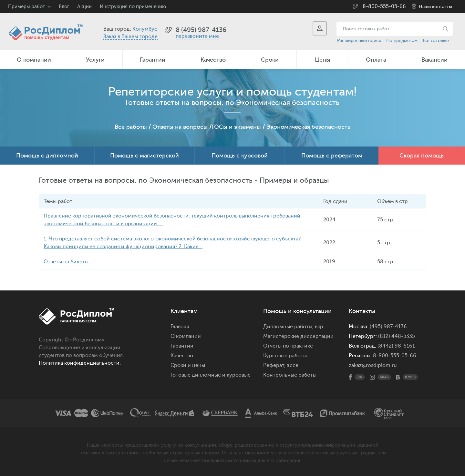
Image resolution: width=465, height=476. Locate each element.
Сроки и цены (188, 365)
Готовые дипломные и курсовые (211, 375)
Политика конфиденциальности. (80, 363)
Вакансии (434, 60)
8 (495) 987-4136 (201, 30)
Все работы (131, 127)
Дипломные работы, (289, 327)
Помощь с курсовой (240, 156)
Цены (323, 60)
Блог (64, 7)
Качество (213, 60)
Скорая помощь (422, 156)
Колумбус (145, 29)
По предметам (402, 41)
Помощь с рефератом (332, 156)
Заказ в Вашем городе (130, 36)
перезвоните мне (197, 36)
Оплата (376, 60)
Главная (180, 327)
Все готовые (435, 41)
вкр (319, 327)
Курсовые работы (285, 356)
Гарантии (153, 60)
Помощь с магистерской (145, 156)
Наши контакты (435, 7)
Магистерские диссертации (298, 336)
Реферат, (274, 365)
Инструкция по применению (133, 7)
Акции (84, 7)
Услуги (95, 60)
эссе (293, 365)
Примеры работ (26, 7)
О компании (34, 60)
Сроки (270, 60)
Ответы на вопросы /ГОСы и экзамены (207, 127)
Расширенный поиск (359, 41)
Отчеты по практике (288, 346)
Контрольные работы (290, 375)
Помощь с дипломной (47, 156)
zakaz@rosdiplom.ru (373, 365)
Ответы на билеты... (68, 262)
